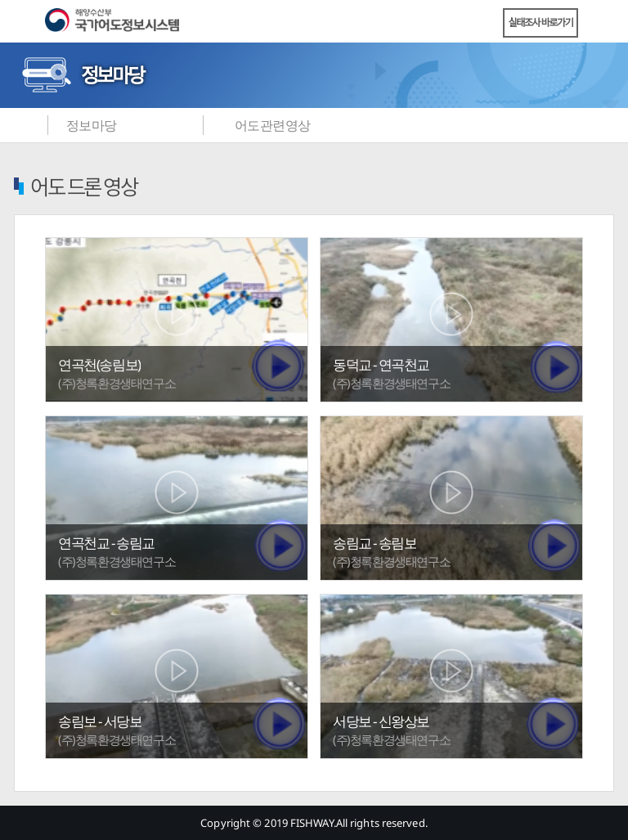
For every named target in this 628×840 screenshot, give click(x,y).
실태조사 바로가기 (541, 22)
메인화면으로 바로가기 (25, 125)
